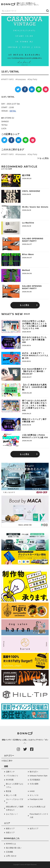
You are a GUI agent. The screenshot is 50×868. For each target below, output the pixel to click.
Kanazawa (21, 79)
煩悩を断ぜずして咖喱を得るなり (15, 808)
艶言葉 (9, 791)
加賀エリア (10, 833)
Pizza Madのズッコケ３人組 (39, 816)
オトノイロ (34, 795)
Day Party (33, 79)
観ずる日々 (34, 772)
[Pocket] (46, 89)
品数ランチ (10, 772)
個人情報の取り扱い (14, 848)
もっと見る (44, 158)
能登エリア (10, 829)
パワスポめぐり (12, 776)
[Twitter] (18, 89)
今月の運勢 (34, 784)
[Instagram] (18, 749)
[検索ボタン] (47, 11)
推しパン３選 (11, 795)
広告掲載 (9, 852)
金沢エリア (34, 829)
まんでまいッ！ (12, 814)
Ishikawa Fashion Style (39, 776)
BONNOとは (11, 844)
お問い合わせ (11, 856)
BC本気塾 (10, 780)
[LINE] (39, 89)
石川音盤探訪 (35, 780)
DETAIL (13, 111)
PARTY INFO (8, 79)
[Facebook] (25, 89)
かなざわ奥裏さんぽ (38, 807)
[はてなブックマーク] (32, 89)
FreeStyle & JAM (36, 799)
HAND (32, 791)
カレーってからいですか (15, 801)
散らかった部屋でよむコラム (15, 785)
